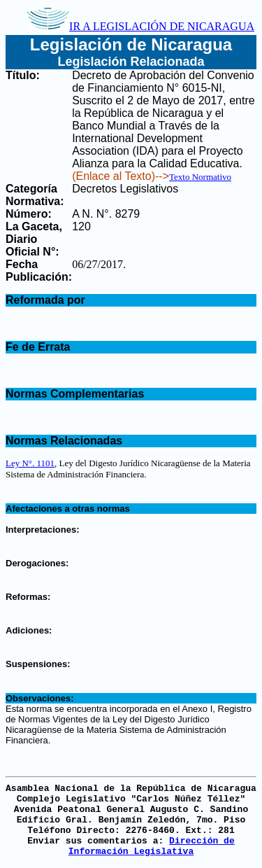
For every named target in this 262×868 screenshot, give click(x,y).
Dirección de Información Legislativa (152, 846)
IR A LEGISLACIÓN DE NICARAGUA (140, 26)
